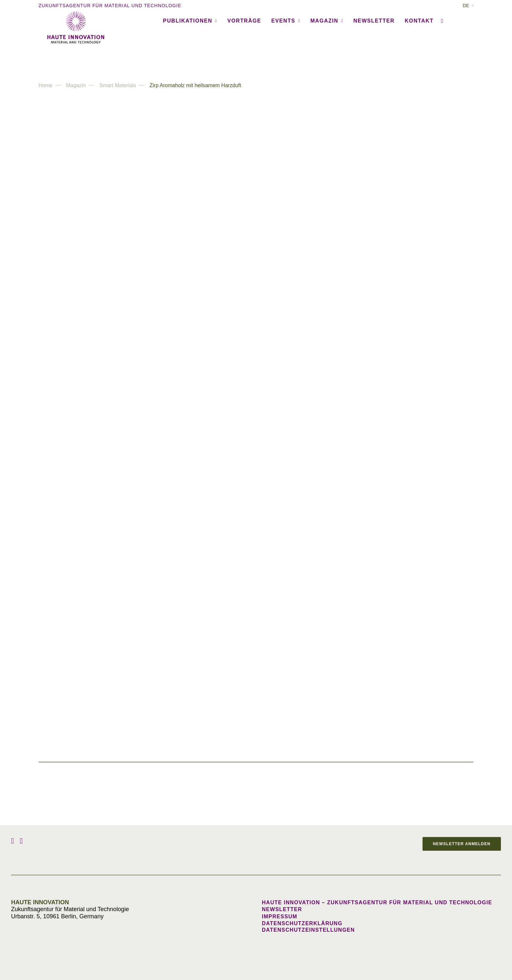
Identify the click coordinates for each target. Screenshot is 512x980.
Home (46, 85)
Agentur (87, 59)
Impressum (280, 917)
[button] (441, 59)
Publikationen (190, 59)
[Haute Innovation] (256, 27)
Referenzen (133, 59)
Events (286, 59)
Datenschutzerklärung (302, 923)
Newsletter (374, 59)
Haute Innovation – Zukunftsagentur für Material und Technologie (377, 902)
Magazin (327, 59)
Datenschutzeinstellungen (308, 930)
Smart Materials (118, 85)
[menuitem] (468, 6)
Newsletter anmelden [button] (462, 844)
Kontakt (419, 59)
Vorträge (244, 59)
